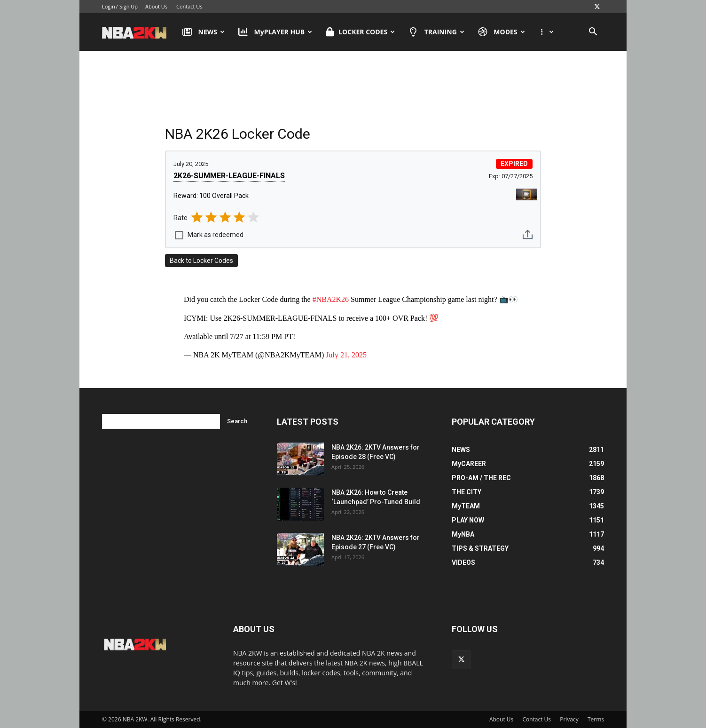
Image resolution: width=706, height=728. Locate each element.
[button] (593, 33)
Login (109, 6)
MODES (502, 32)
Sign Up (129, 6)
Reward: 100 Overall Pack (211, 196)
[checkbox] (208, 233)
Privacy (569, 719)
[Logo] (139, 32)
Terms (596, 719)
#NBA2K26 (331, 299)
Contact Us (189, 6)
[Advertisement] (353, 89)
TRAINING (436, 32)
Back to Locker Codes (201, 261)
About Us (156, 6)
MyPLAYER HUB (275, 32)
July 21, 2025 (346, 355)
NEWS (204, 32)
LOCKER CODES (360, 32)
